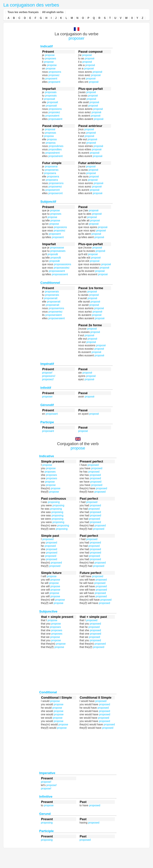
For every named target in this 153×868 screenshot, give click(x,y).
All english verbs (53, 12)
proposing (62, 529)
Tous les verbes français (23, 12)
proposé (93, 106)
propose (78, 448)
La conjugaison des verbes (31, 5)
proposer (77, 38)
